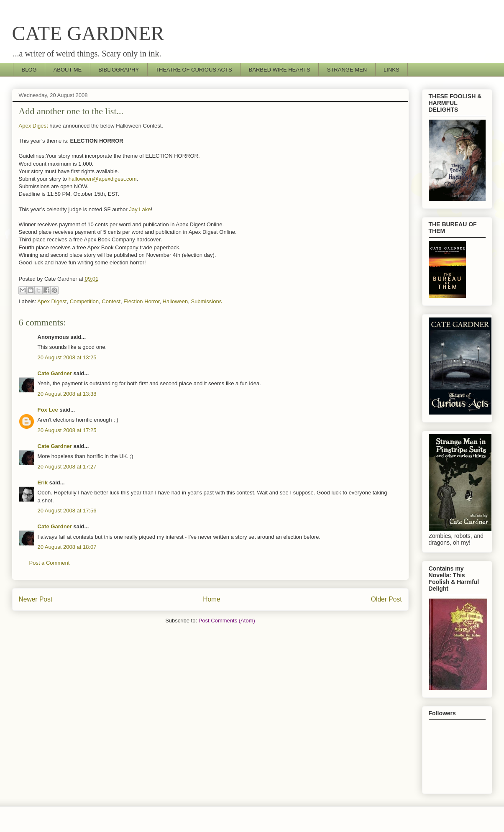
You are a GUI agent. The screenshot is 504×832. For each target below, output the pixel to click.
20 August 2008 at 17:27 (67, 467)
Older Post (386, 599)
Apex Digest (33, 126)
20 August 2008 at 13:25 (67, 357)
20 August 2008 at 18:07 (67, 547)
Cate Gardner (55, 373)
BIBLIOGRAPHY (119, 70)
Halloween (175, 301)
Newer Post (36, 599)
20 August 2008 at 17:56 (67, 511)
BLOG (29, 70)
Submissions (206, 301)
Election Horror (141, 301)
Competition (84, 301)
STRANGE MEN (347, 70)
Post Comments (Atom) (227, 621)
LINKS (391, 70)
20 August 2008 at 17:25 (67, 430)
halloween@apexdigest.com (103, 179)
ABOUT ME (68, 70)
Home (212, 599)
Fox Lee (48, 410)
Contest (111, 301)
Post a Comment (50, 563)
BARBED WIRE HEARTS (280, 70)
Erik (43, 483)
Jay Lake (140, 209)
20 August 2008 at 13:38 (67, 394)
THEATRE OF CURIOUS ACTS (194, 70)
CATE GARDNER (88, 33)
